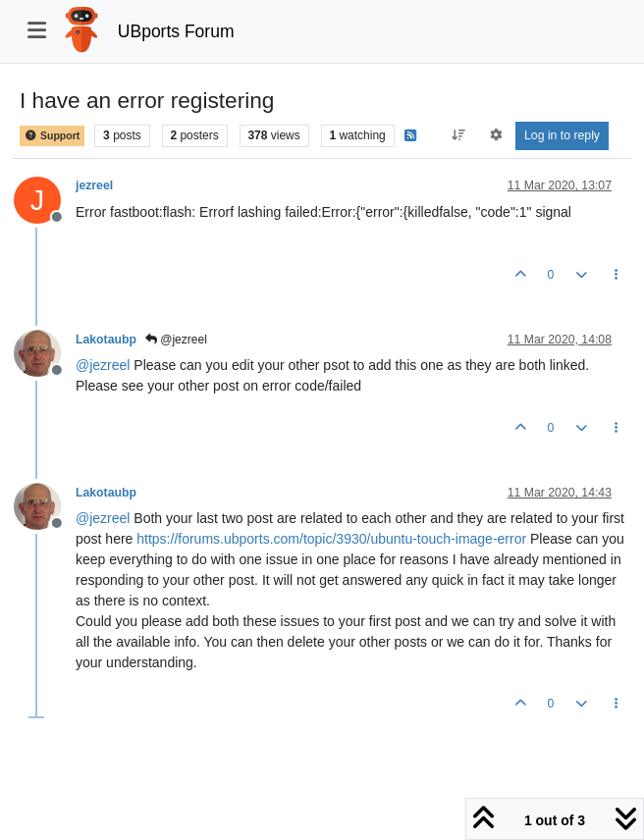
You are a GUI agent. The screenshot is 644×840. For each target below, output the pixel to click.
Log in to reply (562, 135)
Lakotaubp (106, 340)
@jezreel (176, 340)
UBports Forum (176, 31)
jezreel (94, 185)
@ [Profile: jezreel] (103, 365)
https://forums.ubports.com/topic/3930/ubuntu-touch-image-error (331, 539)
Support (52, 136)
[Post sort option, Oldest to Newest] (459, 135)
